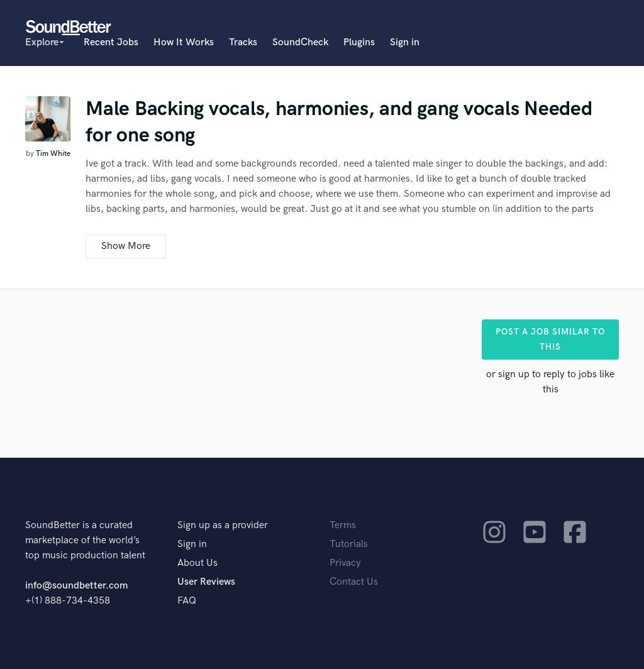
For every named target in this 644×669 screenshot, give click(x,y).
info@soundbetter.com (76, 586)
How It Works (184, 42)
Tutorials (349, 544)
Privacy (345, 563)
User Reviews (206, 582)
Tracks (243, 42)
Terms (343, 525)
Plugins (359, 42)
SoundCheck (300, 42)
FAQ (187, 601)
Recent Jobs (111, 42)
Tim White (53, 154)
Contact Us (354, 582)
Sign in (405, 42)
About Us (197, 563)
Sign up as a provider (223, 525)
